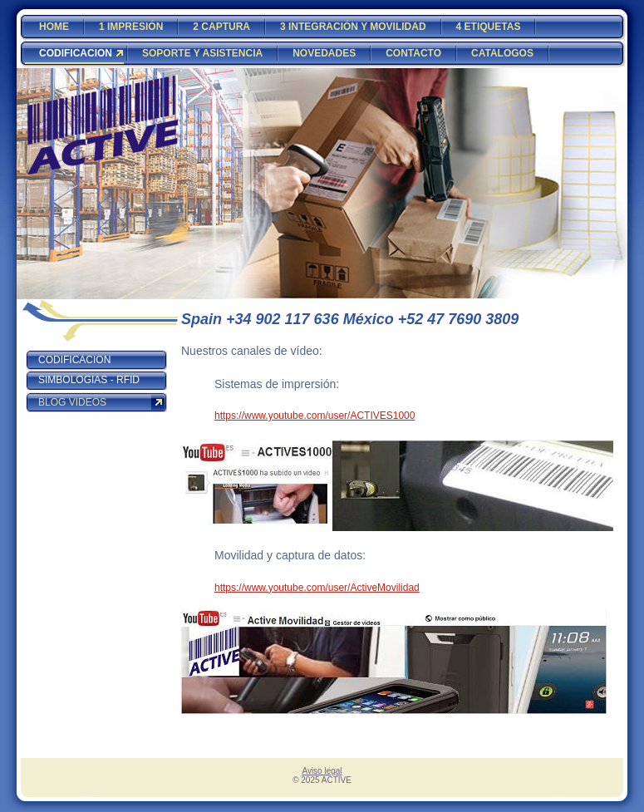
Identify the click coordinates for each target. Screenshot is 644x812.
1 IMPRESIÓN (131, 27)
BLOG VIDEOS (72, 402)
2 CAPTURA (221, 27)
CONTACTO (413, 53)
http (223, 588)
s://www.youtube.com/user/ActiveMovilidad (325, 588)
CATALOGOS (502, 53)
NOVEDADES (324, 53)
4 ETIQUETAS (489, 27)
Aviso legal (322, 771)
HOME (54, 27)
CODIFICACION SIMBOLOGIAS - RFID (89, 370)
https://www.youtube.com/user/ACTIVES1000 (315, 416)
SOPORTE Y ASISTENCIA (202, 53)
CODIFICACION (76, 53)
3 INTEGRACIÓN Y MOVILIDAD (353, 27)
